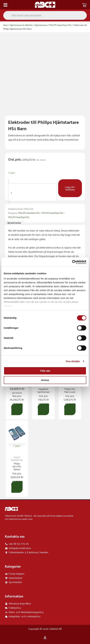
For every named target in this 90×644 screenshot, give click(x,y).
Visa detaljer (73, 361)
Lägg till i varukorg (70, 188)
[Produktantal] (32, 192)
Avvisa (45, 380)
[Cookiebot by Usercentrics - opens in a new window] (72, 262)
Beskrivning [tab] (14, 223)
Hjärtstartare (41, 25)
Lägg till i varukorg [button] (17, 409)
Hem (6, 25)
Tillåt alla (45, 371)
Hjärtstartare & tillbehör (21, 25)
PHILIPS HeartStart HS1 (60, 25)
